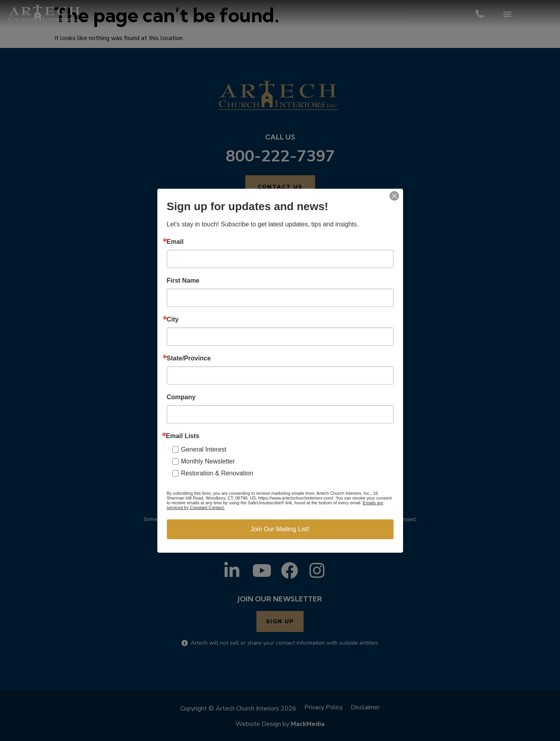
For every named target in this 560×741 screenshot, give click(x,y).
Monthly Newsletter (208, 461)
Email (175, 242)
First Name (183, 281)
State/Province (189, 358)
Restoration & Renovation (217, 473)
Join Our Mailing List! (280, 529)
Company (181, 397)
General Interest (204, 449)
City (173, 320)
